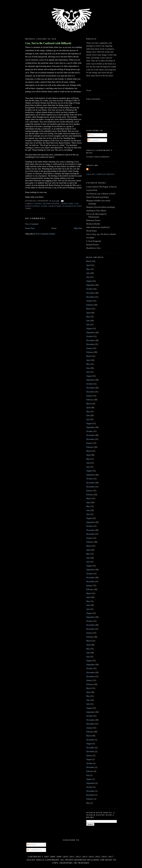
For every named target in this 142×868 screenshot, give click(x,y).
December (90, 297)
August (89, 281)
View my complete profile (100, 174)
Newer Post (30, 228)
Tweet (89, 90)
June (88, 273)
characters (67, 204)
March (89, 261)
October (89, 289)
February (90, 305)
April (88, 265)
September (90, 285)
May (88, 269)
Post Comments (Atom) (46, 234)
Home (54, 228)
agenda (38, 204)
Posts (91, 135)
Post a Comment (32, 224)
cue (77, 204)
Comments (93, 140)
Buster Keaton (51, 204)
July (88, 277)
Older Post (78, 228)
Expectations (32, 206)
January (89, 301)
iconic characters (51, 206)
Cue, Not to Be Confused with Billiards (48, 43)
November (90, 293)
